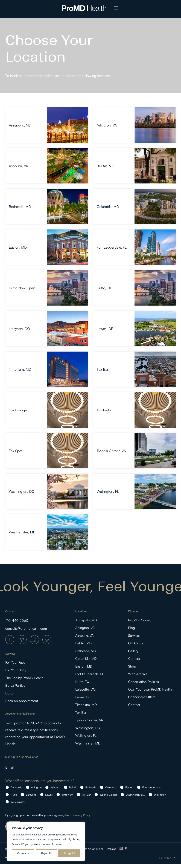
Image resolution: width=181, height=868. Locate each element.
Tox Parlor (104, 410)
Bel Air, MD (105, 166)
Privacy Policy (82, 819)
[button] (116, 8)
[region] (46, 841)
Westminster (18, 806)
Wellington (160, 798)
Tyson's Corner (108, 798)
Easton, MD (18, 247)
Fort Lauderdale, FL (112, 247)
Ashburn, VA (18, 166)
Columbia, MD (108, 207)
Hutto (14, 798)
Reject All (46, 853)
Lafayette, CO (19, 329)
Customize (23, 853)
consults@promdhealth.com (27, 628)
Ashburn (55, 791)
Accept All (69, 853)
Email (9, 771)
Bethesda (91, 791)
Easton (129, 791)
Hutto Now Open (22, 288)
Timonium (67, 798)
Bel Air (73, 791)
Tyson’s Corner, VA (111, 451)
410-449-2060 (17, 620)
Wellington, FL (108, 491)
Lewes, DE (105, 329)
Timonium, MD (20, 369)
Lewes (49, 798)
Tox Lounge (18, 410)
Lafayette (31, 798)
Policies (113, 852)
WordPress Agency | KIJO (21, 862)
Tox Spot (16, 451)
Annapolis (16, 791)
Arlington (36, 791)
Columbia (111, 791)
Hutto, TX (104, 288)
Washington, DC (22, 491)
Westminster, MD (22, 532)
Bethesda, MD (20, 207)
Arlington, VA (107, 125)
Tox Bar (103, 369)
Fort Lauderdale (151, 791)
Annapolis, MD (20, 125)
